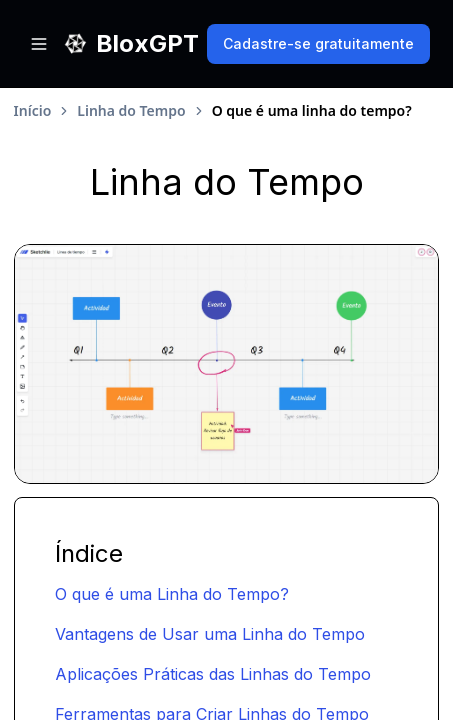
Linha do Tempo (131, 110)
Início (33, 110)
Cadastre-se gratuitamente (318, 43)
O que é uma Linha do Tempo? (172, 594)
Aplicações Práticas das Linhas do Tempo (213, 674)
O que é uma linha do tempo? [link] (312, 110)
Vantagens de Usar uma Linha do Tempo (210, 634)
